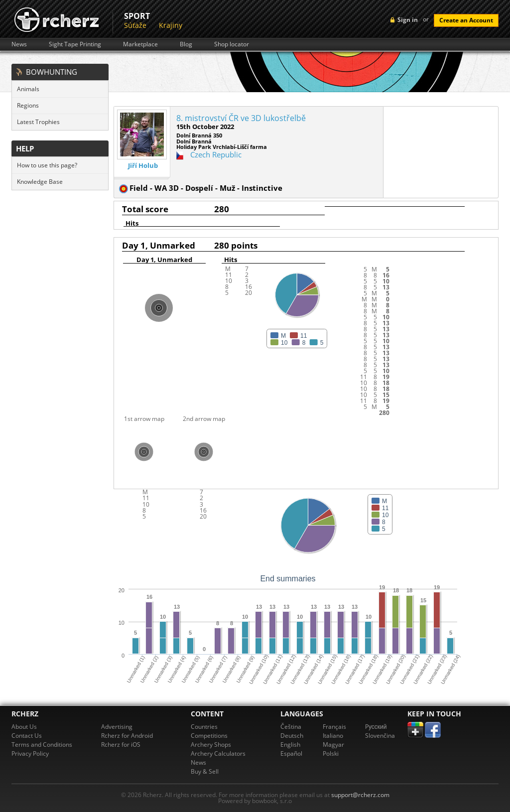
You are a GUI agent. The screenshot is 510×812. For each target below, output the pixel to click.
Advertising (117, 727)
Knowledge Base (40, 182)
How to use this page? (47, 165)
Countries (204, 727)
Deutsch (292, 736)
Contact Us (27, 736)
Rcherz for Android (127, 736)
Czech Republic (216, 154)
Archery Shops (211, 744)
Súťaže (135, 25)
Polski (331, 753)
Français (334, 727)
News (19, 44)
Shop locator (232, 44)
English (290, 744)
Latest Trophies (38, 122)
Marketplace (140, 44)
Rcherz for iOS (121, 744)
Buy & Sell (205, 771)
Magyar (333, 744)
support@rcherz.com (360, 795)
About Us (24, 727)
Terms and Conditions (42, 744)
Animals (28, 89)
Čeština (291, 727)
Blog (186, 44)
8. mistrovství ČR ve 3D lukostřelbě (241, 118)
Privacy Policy (30, 753)
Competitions (209, 736)
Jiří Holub (143, 166)
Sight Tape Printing (75, 44)
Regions (28, 105)
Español (291, 753)
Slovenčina (380, 736)
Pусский (376, 727)
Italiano (333, 736)
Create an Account (466, 20)
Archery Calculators (218, 753)
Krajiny (171, 25)
